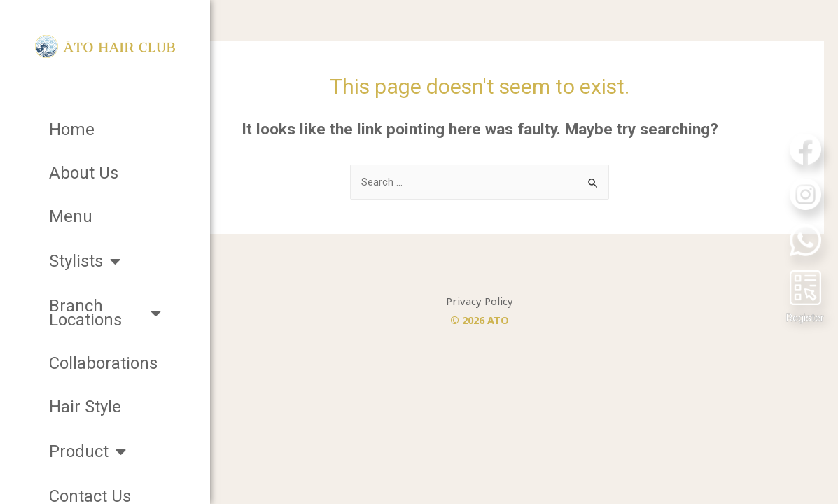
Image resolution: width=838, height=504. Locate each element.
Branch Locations (105, 313)
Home (72, 129)
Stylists (85, 261)
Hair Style (85, 407)
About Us (84, 173)
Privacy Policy (524, 309)
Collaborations (103, 363)
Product (88, 451)
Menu (71, 216)
